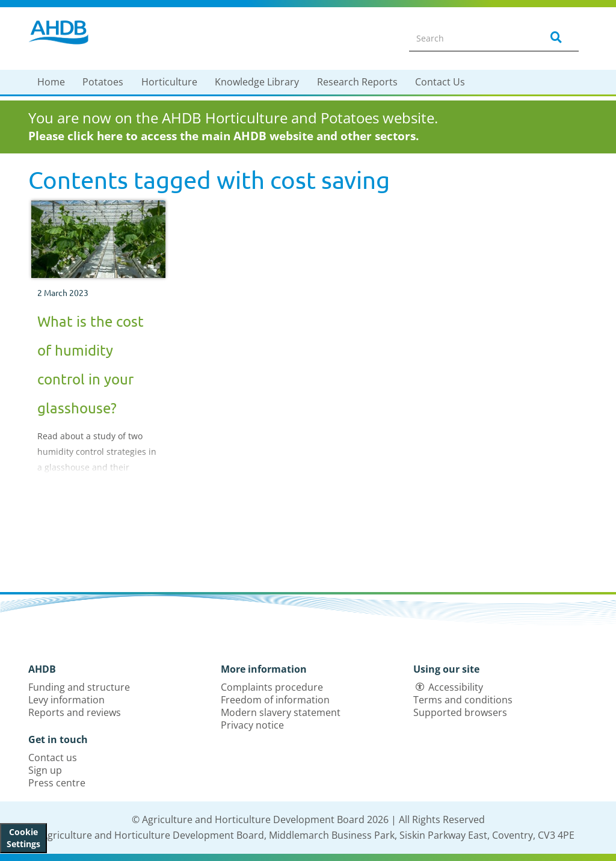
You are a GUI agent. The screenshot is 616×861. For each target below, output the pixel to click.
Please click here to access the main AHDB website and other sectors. (223, 136)
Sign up (45, 770)
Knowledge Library (257, 82)
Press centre (57, 783)
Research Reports (357, 82)
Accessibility (456, 687)
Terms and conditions (463, 700)
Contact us (53, 758)
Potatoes (103, 82)
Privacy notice (252, 725)
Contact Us (440, 82)
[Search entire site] (468, 38)
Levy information (66, 700)
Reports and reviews (75, 712)
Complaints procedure (272, 687)
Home (51, 82)
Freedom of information (275, 700)
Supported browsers (460, 712)
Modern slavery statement (281, 712)
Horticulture (169, 82)
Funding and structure (79, 687)
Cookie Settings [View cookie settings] (23, 838)
